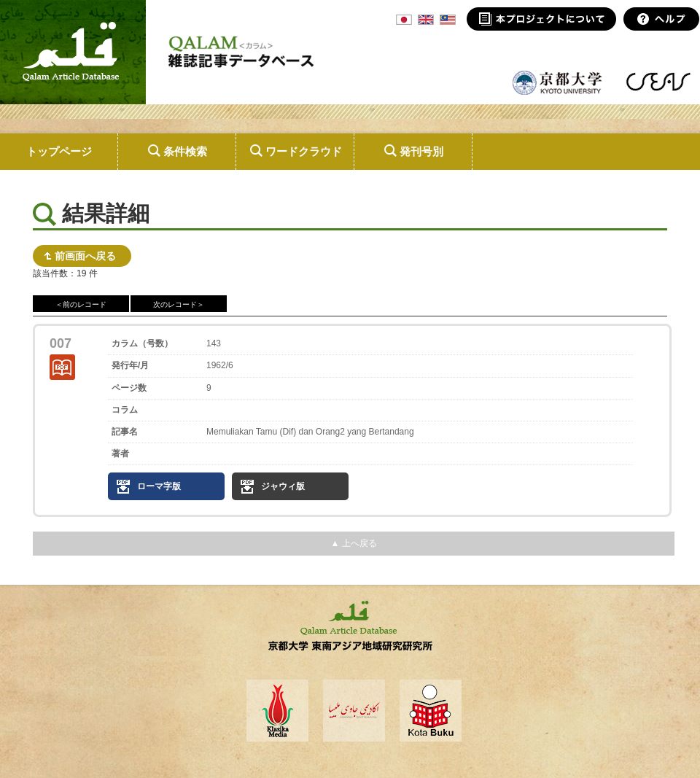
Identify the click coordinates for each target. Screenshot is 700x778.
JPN (404, 20)
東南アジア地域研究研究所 (658, 82)
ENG (426, 20)
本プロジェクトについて (541, 19)
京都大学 (558, 82)
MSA (448, 20)
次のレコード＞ (179, 304)
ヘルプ (662, 19)
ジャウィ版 (283, 486)
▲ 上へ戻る (353, 543)
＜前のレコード (81, 304)
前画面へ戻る (85, 256)
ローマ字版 (159, 486)
